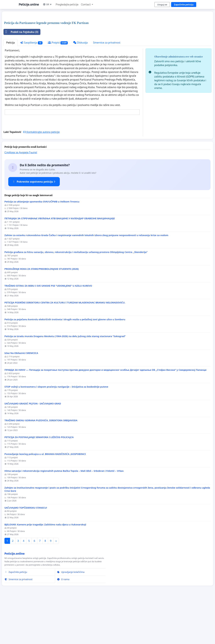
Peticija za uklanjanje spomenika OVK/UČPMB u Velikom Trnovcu (42, 246)
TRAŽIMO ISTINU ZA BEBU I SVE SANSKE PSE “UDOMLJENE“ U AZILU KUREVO (48, 330)
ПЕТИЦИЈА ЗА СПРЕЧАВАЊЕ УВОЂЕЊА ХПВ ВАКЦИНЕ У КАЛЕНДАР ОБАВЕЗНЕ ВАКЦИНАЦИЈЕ (60, 263)
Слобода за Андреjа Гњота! (21, 197)
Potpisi (58, 87)
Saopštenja (31, 87)
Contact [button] (86, 4)
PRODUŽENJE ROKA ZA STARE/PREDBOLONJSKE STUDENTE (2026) (42, 313)
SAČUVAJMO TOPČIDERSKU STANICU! (26, 552)
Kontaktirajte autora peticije (41, 176)
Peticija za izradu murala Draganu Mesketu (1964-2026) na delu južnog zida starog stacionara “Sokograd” (65, 381)
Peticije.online (29, 4)
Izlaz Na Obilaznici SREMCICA (21, 397)
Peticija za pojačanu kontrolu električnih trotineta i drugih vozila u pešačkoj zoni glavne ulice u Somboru (65, 364)
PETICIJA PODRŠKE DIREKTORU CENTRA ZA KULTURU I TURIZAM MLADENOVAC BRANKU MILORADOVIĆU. (65, 347)
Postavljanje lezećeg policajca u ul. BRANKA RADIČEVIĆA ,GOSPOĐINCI (45, 498)
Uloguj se (162, 5)
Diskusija (80, 87)
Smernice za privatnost (107, 87)
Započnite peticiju (184, 5)
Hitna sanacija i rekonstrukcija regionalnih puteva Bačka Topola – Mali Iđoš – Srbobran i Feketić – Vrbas (64, 515)
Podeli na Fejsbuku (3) (21, 76)
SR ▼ (47, 4)
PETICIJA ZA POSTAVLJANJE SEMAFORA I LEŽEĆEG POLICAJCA (39, 482)
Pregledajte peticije (67, 4)
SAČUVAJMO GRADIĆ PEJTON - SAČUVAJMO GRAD (33, 448)
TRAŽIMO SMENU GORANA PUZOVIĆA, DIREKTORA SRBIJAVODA (41, 465)
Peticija (10, 87)
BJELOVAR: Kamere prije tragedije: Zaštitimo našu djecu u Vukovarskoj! (45, 569)
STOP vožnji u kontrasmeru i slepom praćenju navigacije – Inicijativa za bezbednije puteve (56, 431)
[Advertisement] (99, 39)
